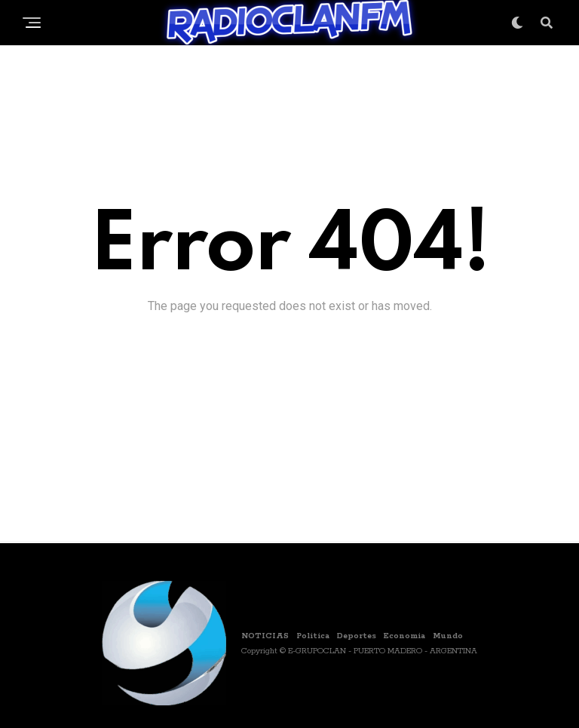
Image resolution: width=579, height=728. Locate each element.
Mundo (448, 636)
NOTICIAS (265, 636)
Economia (404, 636)
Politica (313, 636)
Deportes (357, 636)
